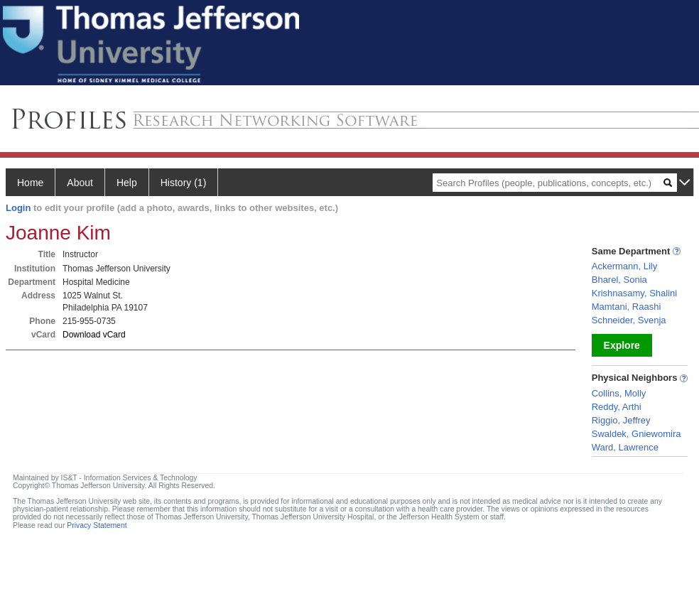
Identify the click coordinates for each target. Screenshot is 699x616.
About (80, 183)
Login (18, 208)
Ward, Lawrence (625, 447)
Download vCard (94, 335)
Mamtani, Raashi (627, 307)
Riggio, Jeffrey (621, 420)
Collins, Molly (619, 393)
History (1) (184, 183)
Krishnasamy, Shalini (634, 293)
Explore (622, 345)
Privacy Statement (97, 525)
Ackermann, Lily (624, 266)
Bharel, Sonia (619, 280)
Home (30, 183)
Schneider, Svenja (629, 320)
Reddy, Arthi (617, 407)
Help (127, 183)
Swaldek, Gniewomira (636, 434)
